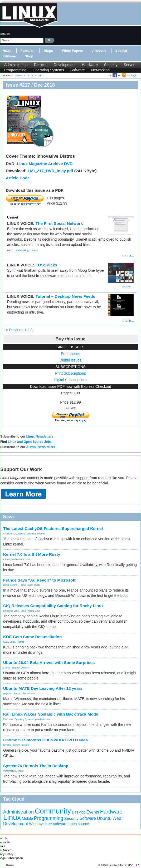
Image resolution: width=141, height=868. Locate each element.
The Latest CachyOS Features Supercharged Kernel (53, 529)
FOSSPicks (46, 265)
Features (28, 51)
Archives (99, 51)
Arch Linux (8, 534)
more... (128, 256)
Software (78, 70)
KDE (5, 642)
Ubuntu (26, 668)
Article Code (18, 178)
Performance (18, 559)
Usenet (13, 217)
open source (34, 585)
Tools (35, 250)
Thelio (21, 771)
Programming (15, 70)
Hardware (90, 65)
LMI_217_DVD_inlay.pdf (50, 171)
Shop (29, 56)
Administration (16, 65)
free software (57, 824)
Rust (28, 559)
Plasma (20, 642)
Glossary (10, 865)
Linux (24, 585)
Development (65, 65)
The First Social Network (59, 223)
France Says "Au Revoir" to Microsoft (39, 580)
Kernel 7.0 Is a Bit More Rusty (32, 554)
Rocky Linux (34, 611)
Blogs (48, 51)
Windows (37, 824)
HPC (10, 250)
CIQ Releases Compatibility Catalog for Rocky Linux (53, 606)
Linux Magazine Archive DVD (45, 164)
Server (129, 65)
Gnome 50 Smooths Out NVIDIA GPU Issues (45, 740)
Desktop (41, 65)
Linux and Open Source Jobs (30, 442)
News (7, 51)
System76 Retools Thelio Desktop (36, 766)
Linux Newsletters (40, 437)
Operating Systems (48, 70)
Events (93, 812)
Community (53, 811)
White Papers (72, 51)
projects (7, 693)
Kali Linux (8, 719)
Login (134, 75)
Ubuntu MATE (28, 693)
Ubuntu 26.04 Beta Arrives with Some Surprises (49, 663)
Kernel (6, 559)
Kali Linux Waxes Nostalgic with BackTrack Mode (51, 714)
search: (5, 34)
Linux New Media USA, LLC (123, 865)
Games (7, 668)
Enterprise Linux (11, 611)
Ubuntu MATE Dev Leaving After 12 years (43, 688)
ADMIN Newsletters (41, 447)
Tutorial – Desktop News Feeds (65, 296)
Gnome (26, 745)
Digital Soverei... (11, 585)
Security (111, 65)
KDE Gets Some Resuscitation (32, 637)
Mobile (27, 819)
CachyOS (20, 534)
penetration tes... (43, 719)
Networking (100, 70)
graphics (16, 668)
